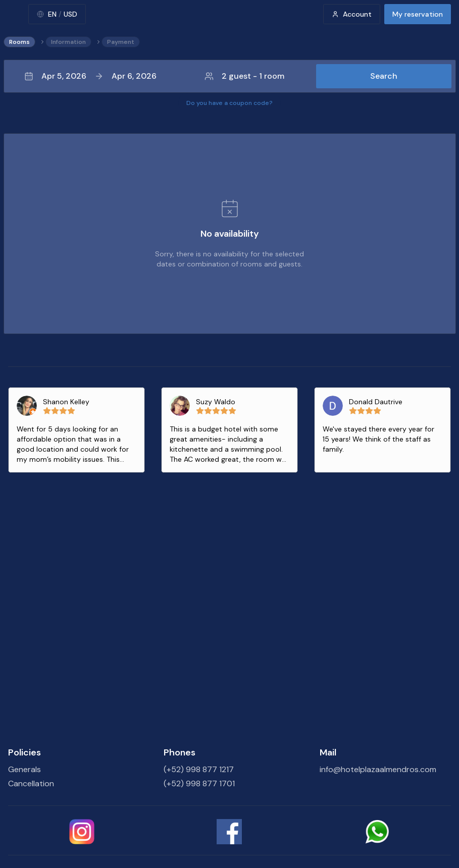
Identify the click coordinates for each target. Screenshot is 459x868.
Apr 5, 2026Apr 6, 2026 (90, 76)
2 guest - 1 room (244, 76)
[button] (230, 76)
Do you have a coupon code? (229, 103)
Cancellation (31, 783)
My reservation (418, 14)
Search (384, 76)
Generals (24, 769)
